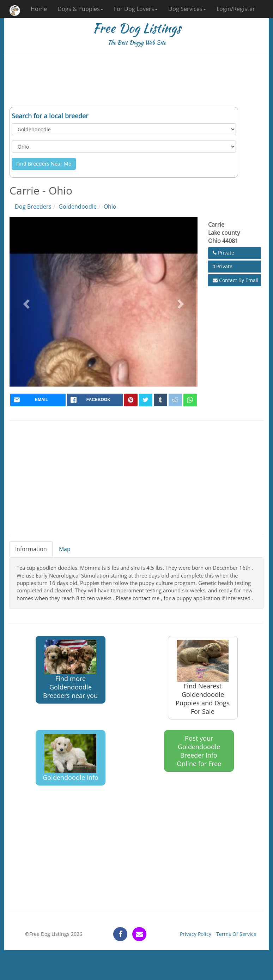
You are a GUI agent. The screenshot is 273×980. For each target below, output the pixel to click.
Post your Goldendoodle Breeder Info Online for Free (199, 751)
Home (39, 9)
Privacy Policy (196, 934)
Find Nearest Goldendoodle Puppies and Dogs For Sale (203, 678)
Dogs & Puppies (80, 9)
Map (65, 549)
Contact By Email (236, 280)
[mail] (38, 400)
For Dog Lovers (136, 9)
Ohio (110, 207)
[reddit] (175, 400)
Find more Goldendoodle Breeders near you (70, 670)
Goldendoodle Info (71, 758)
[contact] (139, 934)
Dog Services (187, 9)
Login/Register (236, 9)
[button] (25, 302)
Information (31, 549)
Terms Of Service (236, 934)
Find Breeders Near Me (44, 164)
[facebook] (95, 400)
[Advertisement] (136, 80)
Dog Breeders (33, 207)
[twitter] (146, 400)
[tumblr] (160, 400)
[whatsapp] (190, 400)
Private (223, 253)
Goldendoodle (78, 207)
